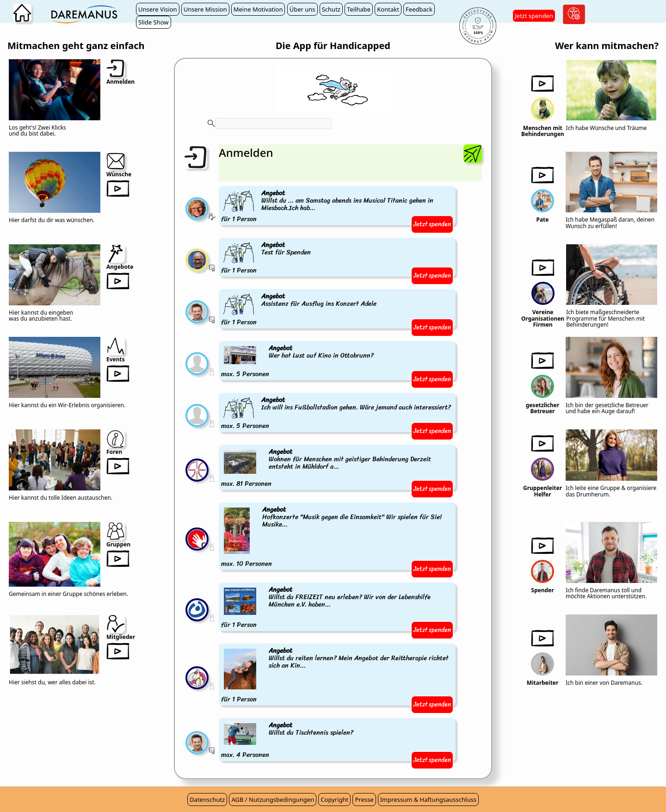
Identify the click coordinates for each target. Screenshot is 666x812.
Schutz (331, 9)
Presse (364, 800)
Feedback (419, 9)
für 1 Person (337, 207)
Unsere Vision (158, 9)
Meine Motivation (258, 9)
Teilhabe (359, 9)
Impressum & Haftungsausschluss (428, 800)
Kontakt (388, 9)
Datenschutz (207, 800)
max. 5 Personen (298, 362)
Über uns (302, 9)
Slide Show (154, 22)
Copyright (334, 800)
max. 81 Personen (337, 468)
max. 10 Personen (337, 537)
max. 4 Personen (288, 740)
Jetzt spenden (534, 16)
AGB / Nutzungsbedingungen (273, 800)
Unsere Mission (205, 9)
